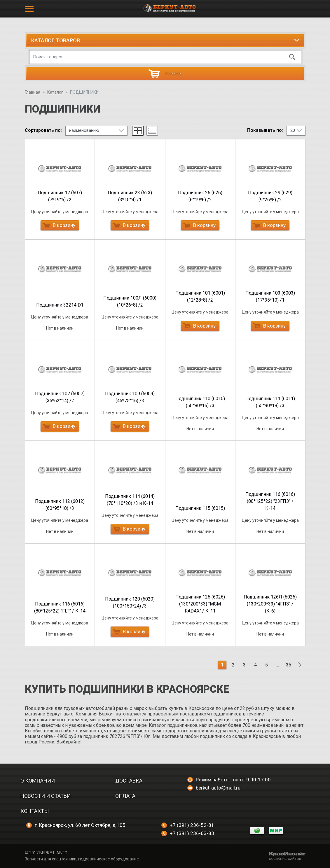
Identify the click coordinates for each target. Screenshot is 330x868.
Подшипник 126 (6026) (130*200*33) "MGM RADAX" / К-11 (200, 604)
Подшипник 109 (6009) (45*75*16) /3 (130, 397)
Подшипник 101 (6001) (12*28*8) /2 (200, 296)
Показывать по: (265, 130)
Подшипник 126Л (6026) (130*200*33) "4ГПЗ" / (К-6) (270, 604)
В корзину (59, 225)
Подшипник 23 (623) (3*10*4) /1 (130, 196)
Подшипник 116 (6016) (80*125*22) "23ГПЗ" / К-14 (270, 501)
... (278, 665)
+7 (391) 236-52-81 (188, 825)
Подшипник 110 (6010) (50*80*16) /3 (200, 402)
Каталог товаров (56, 40)
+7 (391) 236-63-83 (188, 833)
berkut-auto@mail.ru (214, 788)
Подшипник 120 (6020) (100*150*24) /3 (130, 602)
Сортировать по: (43, 130)
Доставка (129, 781)
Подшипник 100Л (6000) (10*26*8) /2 (130, 301)
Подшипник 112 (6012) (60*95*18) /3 (60, 505)
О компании (38, 781)
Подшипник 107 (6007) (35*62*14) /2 (60, 397)
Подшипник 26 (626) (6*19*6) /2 (200, 196)
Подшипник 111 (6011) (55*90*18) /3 (270, 402)
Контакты (35, 811)
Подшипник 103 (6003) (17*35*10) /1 (270, 296)
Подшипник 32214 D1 (60, 305)
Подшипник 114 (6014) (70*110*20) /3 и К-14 (130, 500)
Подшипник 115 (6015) (200, 508)
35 (289, 665)
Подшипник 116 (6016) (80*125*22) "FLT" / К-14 (60, 607)
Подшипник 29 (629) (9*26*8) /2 (270, 196)
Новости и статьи (46, 796)
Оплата (125, 796)
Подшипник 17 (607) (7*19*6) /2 (60, 196)
